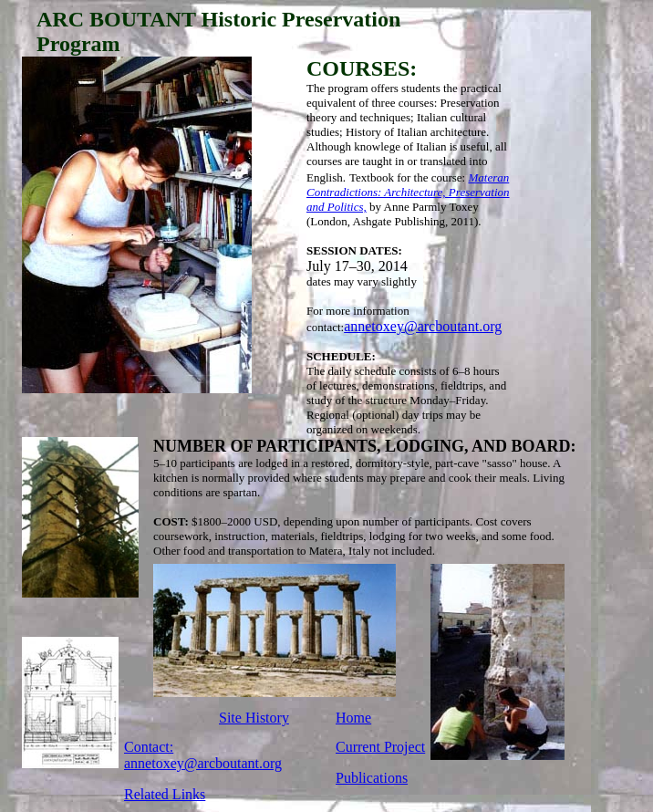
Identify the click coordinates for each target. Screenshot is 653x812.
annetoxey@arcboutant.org (423, 326)
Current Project (380, 747)
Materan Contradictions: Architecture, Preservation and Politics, (408, 192)
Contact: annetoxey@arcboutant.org (203, 755)
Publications (372, 778)
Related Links (165, 794)
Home (353, 718)
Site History (254, 718)
